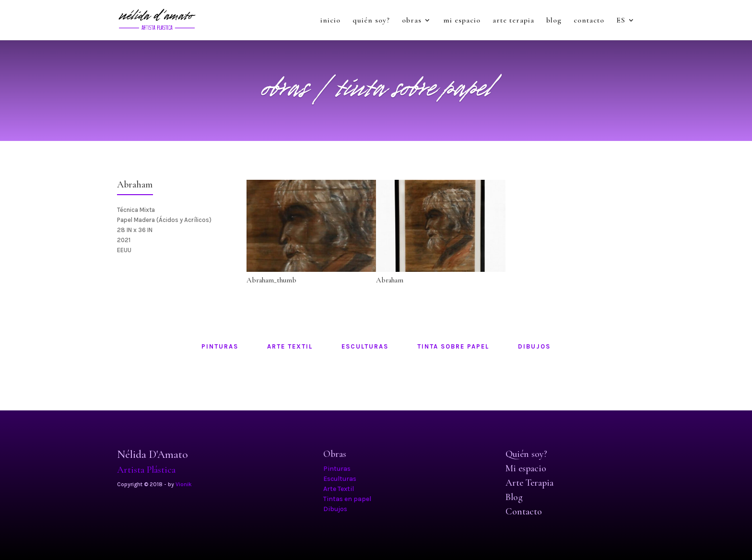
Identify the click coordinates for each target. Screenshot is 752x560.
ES (621, 21)
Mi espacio (526, 468)
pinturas (220, 346)
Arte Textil (339, 489)
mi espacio (462, 21)
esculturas (365, 346)
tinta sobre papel (453, 346)
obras (412, 21)
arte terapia (513, 21)
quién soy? (371, 21)
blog (554, 21)
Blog (514, 497)
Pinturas (337, 469)
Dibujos (335, 509)
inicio (330, 21)
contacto (589, 21)
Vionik (184, 484)
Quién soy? (526, 454)
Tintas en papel (347, 499)
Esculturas (340, 479)
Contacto (524, 512)
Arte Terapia (529, 483)
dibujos (534, 346)
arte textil (290, 346)
